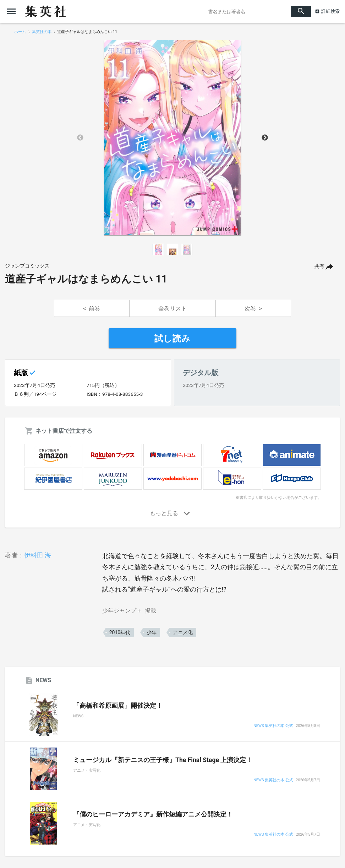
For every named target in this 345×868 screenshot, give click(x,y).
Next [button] (265, 138)
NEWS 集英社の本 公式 (273, 726)
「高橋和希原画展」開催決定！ (118, 706)
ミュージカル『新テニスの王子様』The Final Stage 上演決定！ (163, 760)
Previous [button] (80, 138)
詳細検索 (330, 11)
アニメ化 (183, 632)
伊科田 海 (38, 555)
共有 (319, 266)
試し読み (172, 339)
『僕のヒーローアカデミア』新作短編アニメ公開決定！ (153, 814)
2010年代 (120, 632)
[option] (172, 138)
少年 (152, 632)
